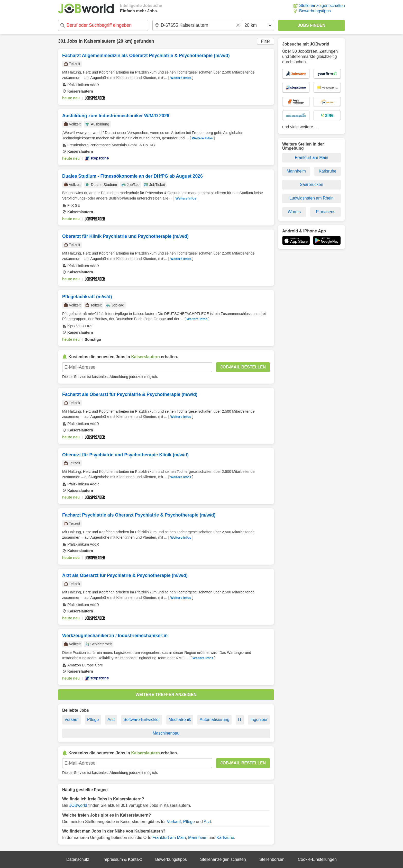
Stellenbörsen (272, 859)
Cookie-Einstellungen (317, 859)
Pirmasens (326, 212)
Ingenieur (259, 720)
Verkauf (71, 720)
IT (240, 720)
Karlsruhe (225, 838)
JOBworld (78, 805)
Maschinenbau (166, 733)
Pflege (93, 720)
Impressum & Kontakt (122, 859)
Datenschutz (78, 859)
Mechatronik (180, 720)
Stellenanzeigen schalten (322, 6)
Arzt (111, 720)
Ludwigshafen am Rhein (312, 198)
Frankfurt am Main (169, 838)
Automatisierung (215, 720)
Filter (265, 41)
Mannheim (198, 838)
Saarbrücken (312, 184)
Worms (294, 212)
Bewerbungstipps (315, 11)
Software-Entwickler (142, 720)
